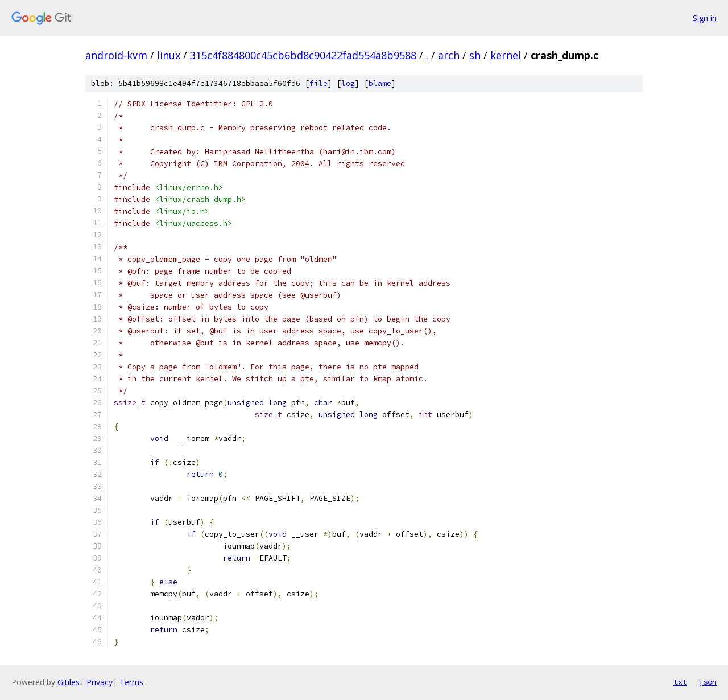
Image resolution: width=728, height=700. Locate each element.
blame (380, 83)
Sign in (705, 18)
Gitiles (69, 682)
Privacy (100, 682)
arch (449, 55)
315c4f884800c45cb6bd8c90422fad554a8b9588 (303, 55)
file (318, 83)
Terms (131, 682)
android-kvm (116, 55)
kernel (506, 55)
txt (680, 682)
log (348, 83)
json (708, 682)
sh (475, 55)
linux (169, 55)
